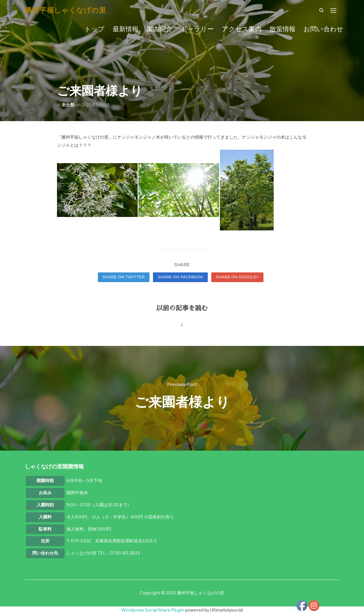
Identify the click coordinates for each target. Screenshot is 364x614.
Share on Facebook (180, 277)
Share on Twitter (124, 277)
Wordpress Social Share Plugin (153, 610)
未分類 (68, 105)
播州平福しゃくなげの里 (65, 10)
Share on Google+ (237, 277)
